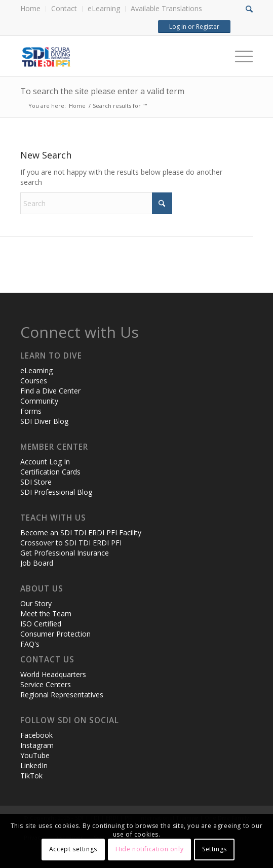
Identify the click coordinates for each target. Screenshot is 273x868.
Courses (34, 381)
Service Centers (46, 684)
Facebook (36, 735)
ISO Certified (41, 624)
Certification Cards (50, 472)
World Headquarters (53, 674)
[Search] (96, 203)
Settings (214, 849)
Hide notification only (149, 849)
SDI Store (36, 482)
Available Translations (166, 8)
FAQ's (30, 644)
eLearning (104, 8)
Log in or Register (194, 27)
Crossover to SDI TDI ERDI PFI (71, 543)
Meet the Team (46, 614)
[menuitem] (33, 9)
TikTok (31, 776)
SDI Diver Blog (44, 421)
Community (39, 401)
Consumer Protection (55, 634)
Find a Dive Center (50, 391)
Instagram (37, 745)
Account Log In (45, 462)
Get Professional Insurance (65, 553)
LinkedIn (34, 765)
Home (30, 8)
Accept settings (73, 849)
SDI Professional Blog (56, 492)
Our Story (36, 603)
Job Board (37, 563)
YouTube (35, 755)
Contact (64, 8)
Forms (31, 411)
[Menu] (239, 56)
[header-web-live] (113, 56)
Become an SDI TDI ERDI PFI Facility (81, 532)
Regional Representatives (62, 695)
